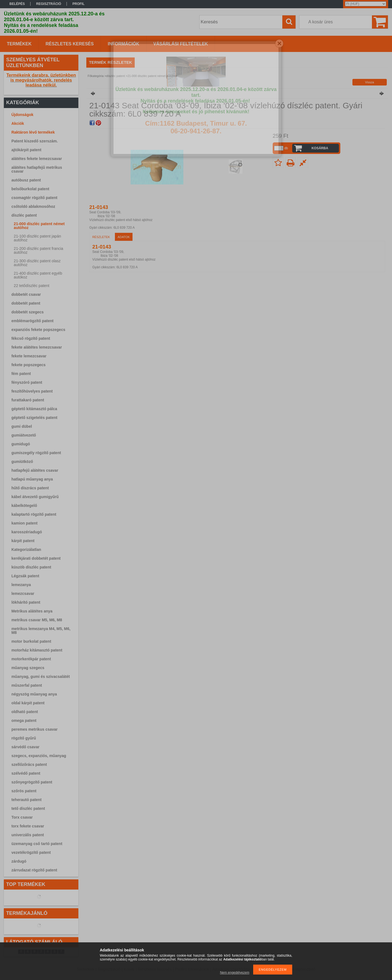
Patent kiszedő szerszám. (34, 141)
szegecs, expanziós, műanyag (39, 756)
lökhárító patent (26, 602)
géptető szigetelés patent (34, 418)
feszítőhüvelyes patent (32, 391)
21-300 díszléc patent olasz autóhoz (37, 263)
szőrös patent (24, 791)
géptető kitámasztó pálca (34, 409)
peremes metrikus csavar (34, 729)
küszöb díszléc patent (31, 567)
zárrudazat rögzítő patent (34, 870)
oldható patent (24, 712)
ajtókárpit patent (26, 150)
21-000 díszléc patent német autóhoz (39, 226)
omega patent (24, 720)
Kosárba (320, 148)
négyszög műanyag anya (34, 694)
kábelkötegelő (24, 506)
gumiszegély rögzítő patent (36, 453)
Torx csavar (22, 817)
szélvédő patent (26, 773)
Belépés (17, 4)
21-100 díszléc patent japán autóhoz (37, 238)
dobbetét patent (26, 303)
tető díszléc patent (28, 808)
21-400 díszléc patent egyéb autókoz (38, 275)
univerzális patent (27, 835)
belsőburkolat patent (30, 189)
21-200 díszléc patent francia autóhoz (38, 250)
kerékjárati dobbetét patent (36, 558)
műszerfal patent (27, 685)
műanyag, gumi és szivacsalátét (40, 677)
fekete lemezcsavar (29, 356)
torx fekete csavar (28, 826)
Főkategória (96, 76)
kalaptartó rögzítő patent (34, 514)
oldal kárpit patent (28, 703)
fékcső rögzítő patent (31, 338)
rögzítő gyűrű (24, 738)
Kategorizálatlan (26, 550)
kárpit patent (23, 541)
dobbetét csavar (26, 294)
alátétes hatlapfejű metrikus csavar (37, 169)
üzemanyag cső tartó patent (37, 844)
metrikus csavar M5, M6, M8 (37, 620)
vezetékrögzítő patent (31, 852)
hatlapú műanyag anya (32, 479)
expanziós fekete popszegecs (38, 330)
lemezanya (21, 585)
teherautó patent (26, 800)
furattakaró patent (28, 400)
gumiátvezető (24, 435)
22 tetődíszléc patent (31, 286)
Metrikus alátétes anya (32, 611)
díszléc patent (24, 215)
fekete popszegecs (28, 365)
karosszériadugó (27, 532)
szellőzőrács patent (29, 764)
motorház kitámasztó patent (37, 650)
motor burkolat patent (31, 641)
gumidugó (21, 444)
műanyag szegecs (28, 668)
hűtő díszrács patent (30, 488)
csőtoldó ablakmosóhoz (33, 206)
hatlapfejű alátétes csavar (35, 470)
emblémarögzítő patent (32, 321)
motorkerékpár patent (31, 659)
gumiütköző (22, 462)
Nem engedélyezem (235, 973)
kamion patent (24, 523)
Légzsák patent (25, 576)
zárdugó (19, 861)
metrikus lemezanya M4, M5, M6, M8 (41, 631)
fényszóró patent (27, 382)
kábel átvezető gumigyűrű (35, 497)
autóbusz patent (26, 180)
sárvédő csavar (25, 747)
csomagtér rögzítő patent (34, 198)
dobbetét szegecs (27, 312)
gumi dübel (22, 426)
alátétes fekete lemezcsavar (37, 159)
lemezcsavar (23, 593)
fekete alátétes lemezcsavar (37, 347)
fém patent (21, 374)
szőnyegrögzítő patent (32, 782)
